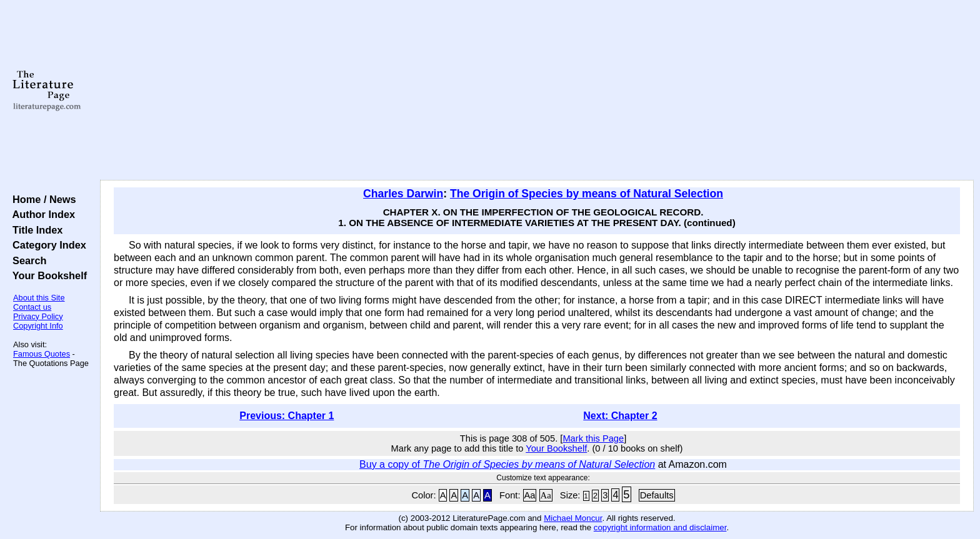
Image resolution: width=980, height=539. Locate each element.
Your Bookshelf (47, 275)
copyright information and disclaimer (660, 527)
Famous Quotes (42, 354)
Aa (530, 495)
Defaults (657, 495)
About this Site (39, 298)
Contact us (32, 307)
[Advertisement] (537, 91)
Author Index (41, 214)
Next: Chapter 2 (620, 416)
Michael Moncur (573, 518)
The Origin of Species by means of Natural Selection (587, 194)
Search (27, 260)
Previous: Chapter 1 (287, 416)
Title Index (35, 230)
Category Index (47, 245)
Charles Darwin (403, 194)
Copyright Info (38, 326)
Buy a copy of (507, 464)
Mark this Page (593, 438)
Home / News (42, 199)
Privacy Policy (38, 316)
